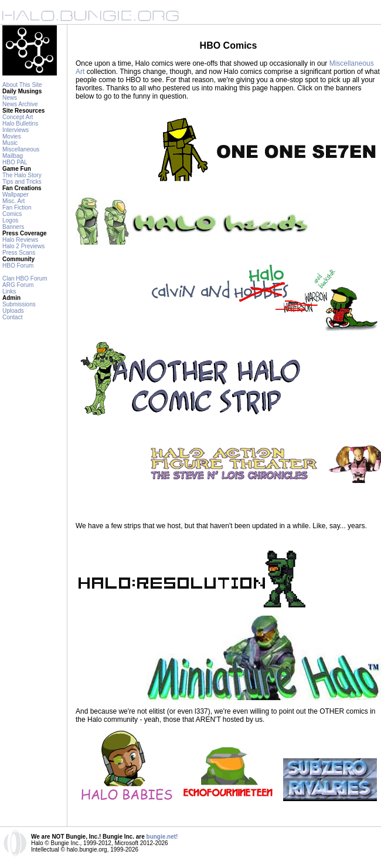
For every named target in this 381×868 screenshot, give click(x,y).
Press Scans (19, 253)
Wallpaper (16, 195)
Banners (13, 227)
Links (9, 291)
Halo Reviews (20, 240)
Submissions (19, 304)
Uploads (13, 311)
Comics (12, 214)
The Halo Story (22, 175)
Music (10, 143)
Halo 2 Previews (23, 246)
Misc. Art (13, 201)
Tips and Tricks (22, 182)
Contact (12, 317)
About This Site (22, 85)
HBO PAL (15, 162)
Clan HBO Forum (25, 278)
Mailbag (13, 156)
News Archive (20, 104)
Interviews (16, 130)
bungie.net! (162, 837)
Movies (12, 136)
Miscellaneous (21, 149)
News (10, 98)
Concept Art (18, 117)
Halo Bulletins (20, 124)
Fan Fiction (17, 207)
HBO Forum (18, 266)
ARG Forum (18, 285)
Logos (10, 220)
